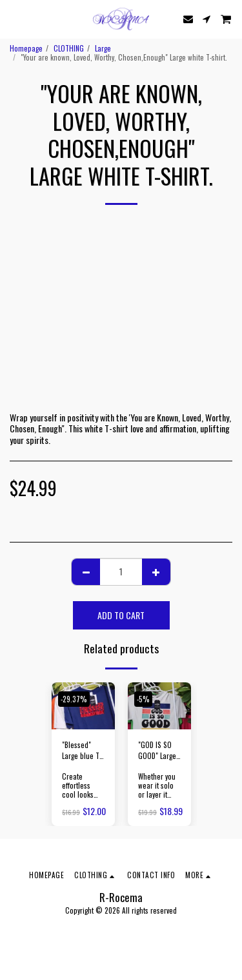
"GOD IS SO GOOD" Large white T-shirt (157, 751)
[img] (159, 706)
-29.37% (74, 699)
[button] (14, 19)
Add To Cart (121, 615)
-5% (143, 699)
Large (103, 48)
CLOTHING (69, 48)
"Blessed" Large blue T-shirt (82, 751)
